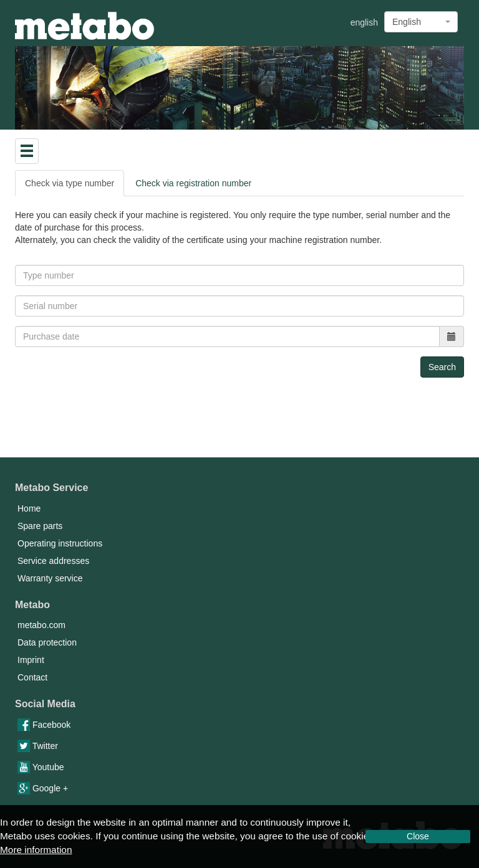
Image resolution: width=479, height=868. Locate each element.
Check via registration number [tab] (193, 183)
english (364, 22)
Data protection (47, 642)
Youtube (41, 767)
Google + (43, 788)
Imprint (31, 660)
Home (29, 508)
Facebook (44, 725)
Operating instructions (60, 543)
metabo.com (41, 625)
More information (36, 850)
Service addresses (53, 561)
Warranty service (50, 578)
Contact (32, 677)
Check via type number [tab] (70, 183)
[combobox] (421, 22)
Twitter (38, 746)
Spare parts (40, 526)
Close (418, 836)
